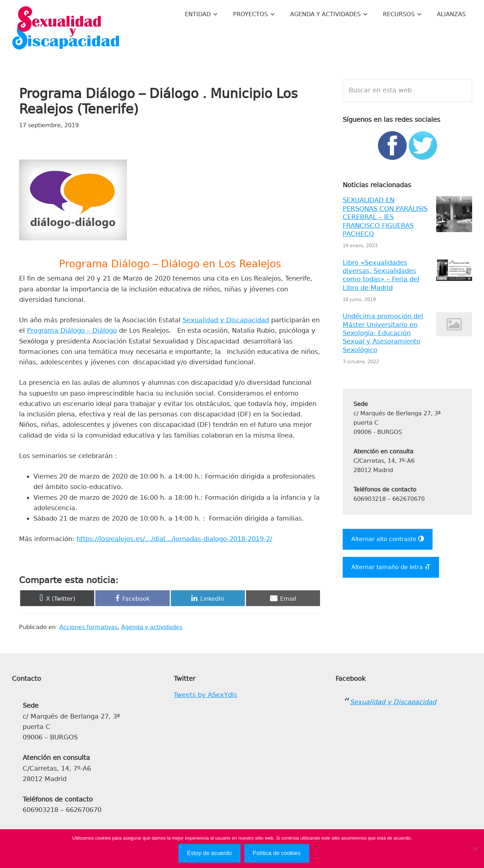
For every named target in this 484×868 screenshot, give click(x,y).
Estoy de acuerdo (209, 853)
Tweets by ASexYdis (205, 695)
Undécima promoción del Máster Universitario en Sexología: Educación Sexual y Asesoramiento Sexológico (383, 333)
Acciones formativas (88, 627)
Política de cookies (277, 853)
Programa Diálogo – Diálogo (72, 331)
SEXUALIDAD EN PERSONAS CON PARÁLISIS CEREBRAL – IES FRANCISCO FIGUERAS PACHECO (385, 217)
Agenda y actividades (152, 627)
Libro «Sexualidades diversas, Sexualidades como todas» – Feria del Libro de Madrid (381, 275)
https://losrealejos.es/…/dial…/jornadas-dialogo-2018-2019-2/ (174, 539)
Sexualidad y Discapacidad (66, 29)
